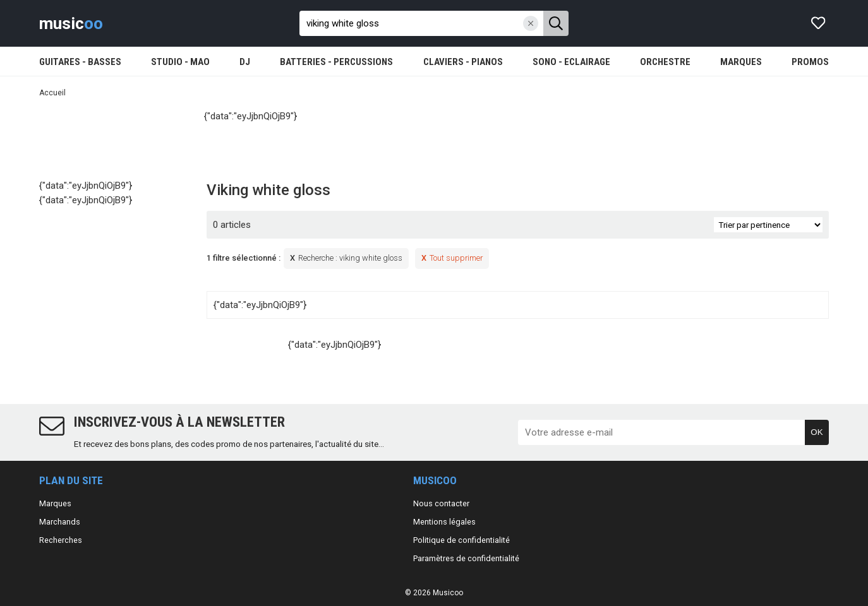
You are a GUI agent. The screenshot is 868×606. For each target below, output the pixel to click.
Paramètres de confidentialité (466, 558)
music (71, 23)
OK (817, 432)
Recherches (61, 540)
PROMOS (810, 62)
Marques (55, 503)
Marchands (60, 522)
